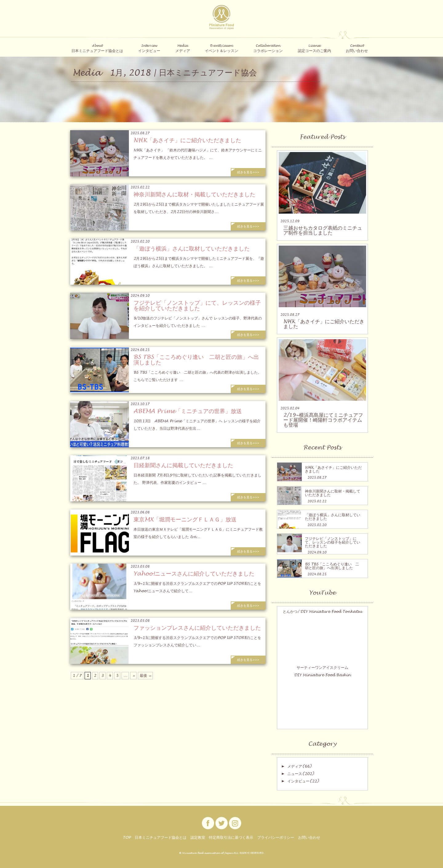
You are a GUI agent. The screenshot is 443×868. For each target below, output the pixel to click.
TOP (127, 838)
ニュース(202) (301, 774)
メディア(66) (299, 766)
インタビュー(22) (303, 781)
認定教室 (198, 838)
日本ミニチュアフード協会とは (161, 838)
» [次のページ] (133, 676)
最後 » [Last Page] (145, 676)
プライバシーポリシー (276, 838)
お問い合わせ (309, 838)
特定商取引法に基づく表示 (231, 838)
